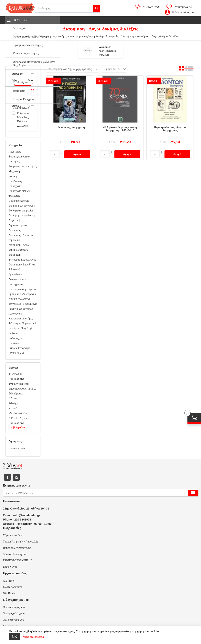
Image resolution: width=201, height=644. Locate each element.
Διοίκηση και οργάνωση (22, 215)
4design (13, 403)
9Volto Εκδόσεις (18, 413)
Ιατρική (13, 176)
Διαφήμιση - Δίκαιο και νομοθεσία (21, 237)
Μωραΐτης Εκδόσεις (23, 119)
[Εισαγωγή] (55, 154)
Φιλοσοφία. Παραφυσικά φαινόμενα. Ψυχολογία (22, 326)
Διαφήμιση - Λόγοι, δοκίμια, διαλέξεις (19, 247)
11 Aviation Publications (16, 376)
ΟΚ (15, 636)
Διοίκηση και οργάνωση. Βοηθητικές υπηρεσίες (22, 208)
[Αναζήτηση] (68, 8)
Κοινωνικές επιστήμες (21, 318)
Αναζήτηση (97, 8)
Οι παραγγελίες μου (14, 613)
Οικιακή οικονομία (19, 201)
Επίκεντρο (23, 113)
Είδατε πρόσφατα (13, 587)
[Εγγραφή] (100, 493)
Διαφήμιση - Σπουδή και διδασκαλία (22, 267)
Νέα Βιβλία (9, 593)
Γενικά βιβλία (16, 353)
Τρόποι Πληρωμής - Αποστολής (21, 542)
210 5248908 (151, 7)
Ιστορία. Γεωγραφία (20, 348)
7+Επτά (13, 408)
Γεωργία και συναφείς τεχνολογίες (21, 311)
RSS (16, 477)
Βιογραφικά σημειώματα (22, 289)
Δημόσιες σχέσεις (18, 225)
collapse (32, 73)
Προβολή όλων (17, 427)
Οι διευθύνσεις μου (13, 620)
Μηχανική (14, 171)
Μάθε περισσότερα (33, 637)
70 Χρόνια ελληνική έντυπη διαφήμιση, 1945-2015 (120, 129)
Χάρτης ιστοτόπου (13, 535)
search (29, 105)
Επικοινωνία (10, 567)
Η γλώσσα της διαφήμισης (70, 127)
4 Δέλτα (13, 398)
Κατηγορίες (24, 20)
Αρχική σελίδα (29, 36)
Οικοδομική (15, 181)
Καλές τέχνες (16, 338)
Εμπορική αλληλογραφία (22, 294)
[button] (61, 152)
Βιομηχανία (15, 186)
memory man (17, 448)
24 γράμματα (16, 393)
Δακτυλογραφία (17, 279)
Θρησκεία (14, 343)
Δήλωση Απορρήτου (14, 554)
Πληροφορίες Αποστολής (17, 548)
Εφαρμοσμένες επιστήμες (23, 166)
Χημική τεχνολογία (19, 299)
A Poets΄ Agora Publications (18, 420)
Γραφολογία (15, 274)
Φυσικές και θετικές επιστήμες (20, 159)
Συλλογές (22, 126)
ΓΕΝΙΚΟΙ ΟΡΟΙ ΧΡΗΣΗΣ (17, 560)
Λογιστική (14, 220)
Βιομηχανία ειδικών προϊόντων (20, 193)
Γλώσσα (13, 333)
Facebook (7, 477)
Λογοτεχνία (15, 152)
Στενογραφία (16, 284)
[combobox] (80, 69)
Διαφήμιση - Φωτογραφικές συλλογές (107, 51)
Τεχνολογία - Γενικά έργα (23, 304)
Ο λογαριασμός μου (184, 12)
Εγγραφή (193, 493)
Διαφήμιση (15, 230)
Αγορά (77, 154)
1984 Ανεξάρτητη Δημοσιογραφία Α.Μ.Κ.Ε (23, 386)
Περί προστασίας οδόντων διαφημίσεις (170, 129)
